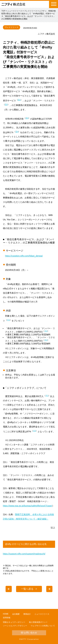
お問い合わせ (29, 633)
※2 (46, 331)
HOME (6, 614)
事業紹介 (27, 614)
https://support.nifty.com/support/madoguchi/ (24, 554)
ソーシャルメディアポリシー (15, 626)
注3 (27, 118)
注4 (17, 131)
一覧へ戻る (27, 589)
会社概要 (16, 614)
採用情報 (7, 618)
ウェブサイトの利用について (43, 626)
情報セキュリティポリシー (14, 622)
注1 (19, 100)
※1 (8, 320)
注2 (6, 104)
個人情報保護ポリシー (38, 622)
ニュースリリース (42, 614)
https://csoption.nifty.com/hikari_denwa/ (24, 256)
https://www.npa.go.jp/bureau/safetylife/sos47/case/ (28, 506)
